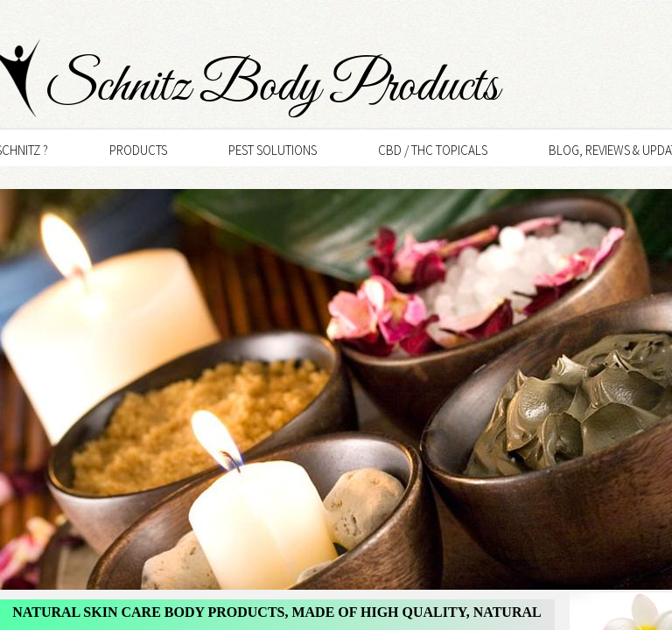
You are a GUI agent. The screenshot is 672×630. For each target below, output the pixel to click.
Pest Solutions (273, 150)
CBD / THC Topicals (433, 150)
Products (138, 150)
